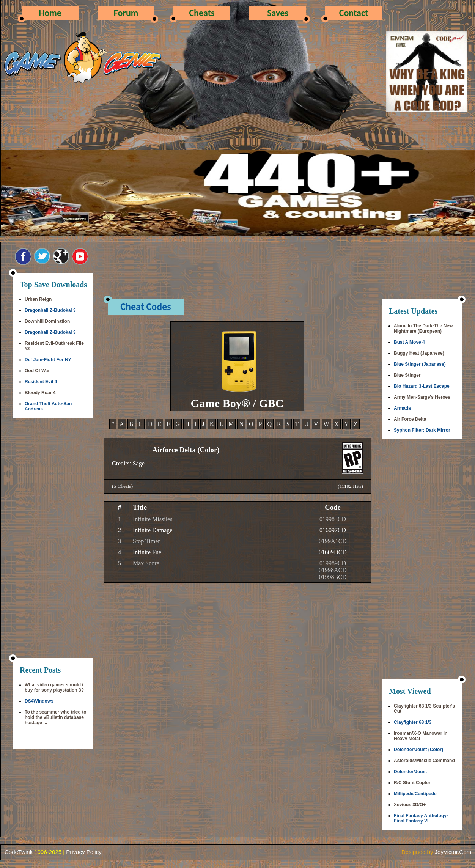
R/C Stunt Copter (412, 783)
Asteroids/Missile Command (424, 761)
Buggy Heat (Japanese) (419, 353)
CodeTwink (19, 852)
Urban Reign (38, 299)
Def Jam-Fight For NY (48, 360)
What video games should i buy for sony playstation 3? (54, 687)
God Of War (37, 371)
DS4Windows (39, 701)
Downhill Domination (47, 321)
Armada (402, 408)
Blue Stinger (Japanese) (420, 364)
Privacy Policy (84, 852)
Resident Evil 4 (41, 382)
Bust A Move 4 (409, 342)
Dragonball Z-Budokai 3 (50, 310)
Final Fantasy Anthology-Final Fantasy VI (421, 818)
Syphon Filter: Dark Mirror (422, 430)
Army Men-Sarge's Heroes (422, 397)
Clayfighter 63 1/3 (413, 722)
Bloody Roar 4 (40, 393)
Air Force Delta (410, 419)
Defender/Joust (410, 772)
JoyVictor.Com (453, 852)
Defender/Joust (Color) (418, 750)
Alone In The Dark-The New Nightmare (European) (423, 329)
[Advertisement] (53, 539)
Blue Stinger (407, 375)
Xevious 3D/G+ (410, 805)
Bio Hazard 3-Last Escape (422, 386)
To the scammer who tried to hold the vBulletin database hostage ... (55, 717)
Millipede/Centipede (415, 794)
